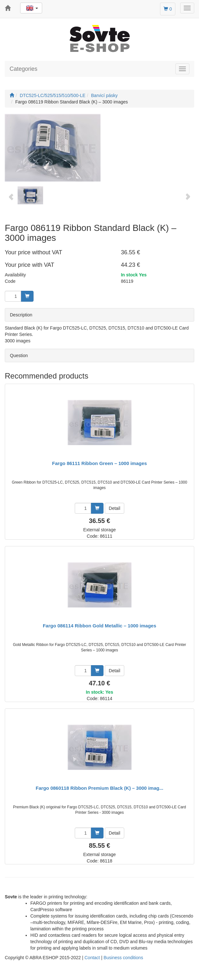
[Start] (12, 95)
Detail (115, 508)
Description (21, 315)
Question (19, 355)
